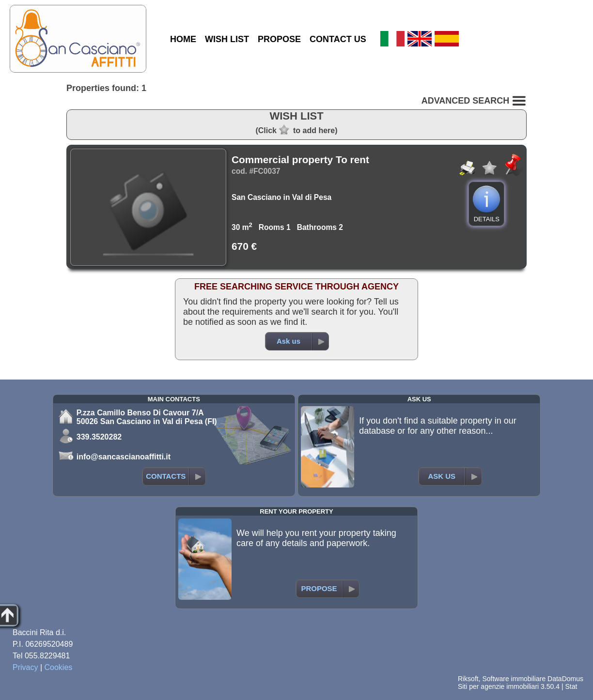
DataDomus (565, 679)
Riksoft (468, 679)
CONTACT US (338, 39)
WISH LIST (227, 39)
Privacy (25, 667)
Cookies (59, 667)
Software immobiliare (514, 679)
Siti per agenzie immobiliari (498, 686)
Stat (571, 686)
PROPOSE (279, 39)
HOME (183, 39)
